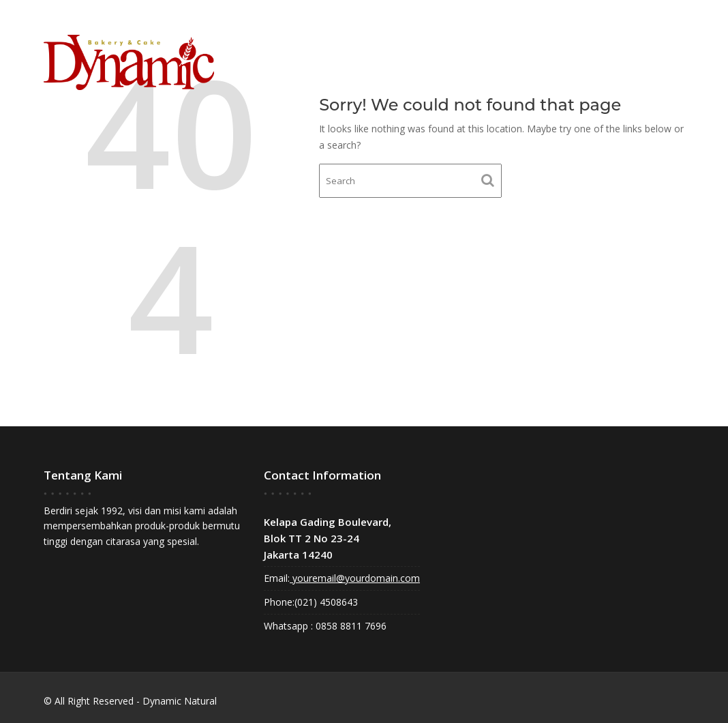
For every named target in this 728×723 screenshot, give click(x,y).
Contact (641, 55)
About (514, 55)
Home (461, 55)
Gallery (574, 55)
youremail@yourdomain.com (355, 578)
